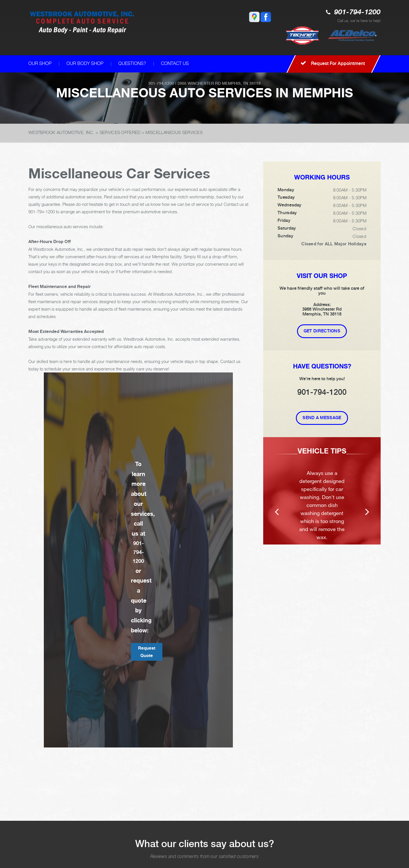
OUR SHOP (40, 63)
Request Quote (147, 652)
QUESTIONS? (132, 63)
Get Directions (322, 331)
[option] (322, 491)
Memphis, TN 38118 (241, 83)
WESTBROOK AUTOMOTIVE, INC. (61, 132)
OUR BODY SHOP (85, 63)
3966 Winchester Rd (199, 83)
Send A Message (322, 418)
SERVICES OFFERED (120, 132)
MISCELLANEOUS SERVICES (174, 132)
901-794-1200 (357, 12)
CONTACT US (175, 63)
